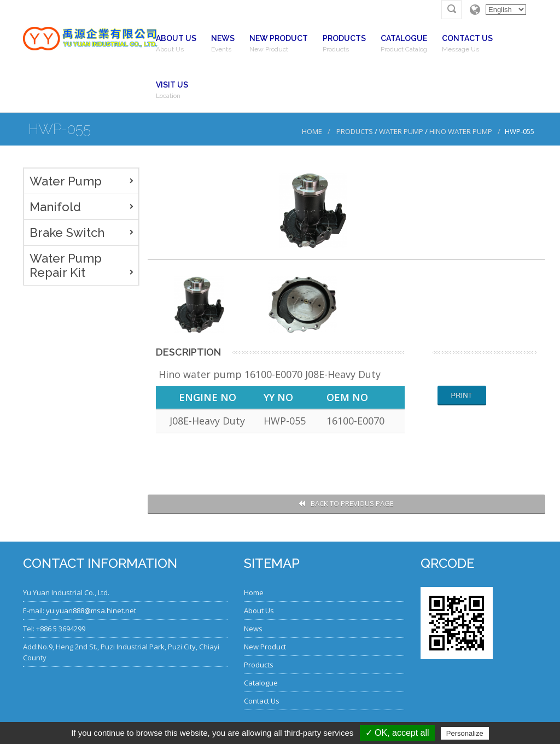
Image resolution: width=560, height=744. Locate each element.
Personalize (465, 733)
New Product (265, 647)
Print (462, 395)
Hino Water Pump (461, 131)
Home (312, 131)
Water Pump (401, 131)
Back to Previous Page (346, 503)
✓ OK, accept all (397, 733)
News (253, 629)
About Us (259, 611)
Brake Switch (67, 233)
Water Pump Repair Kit (66, 265)
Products (355, 131)
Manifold (55, 207)
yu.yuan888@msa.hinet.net (91, 611)
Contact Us (262, 701)
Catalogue (261, 683)
